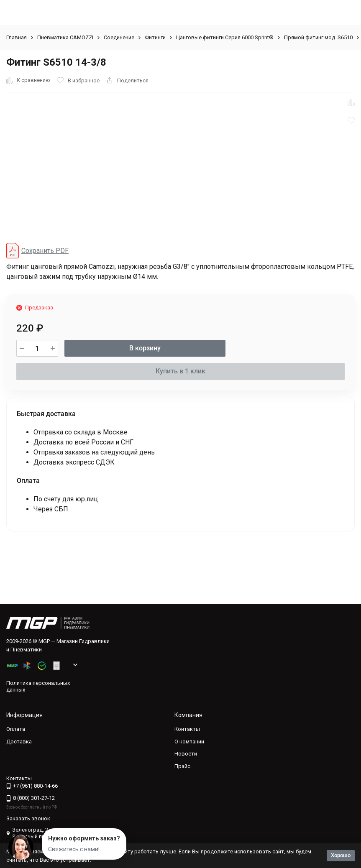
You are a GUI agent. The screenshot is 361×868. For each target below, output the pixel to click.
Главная (17, 37)
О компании (189, 742)
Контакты (187, 729)
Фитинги (155, 37)
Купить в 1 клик (180, 371)
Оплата (16, 729)
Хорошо (341, 855)
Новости (186, 754)
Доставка (19, 742)
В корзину (145, 348)
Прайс (182, 766)
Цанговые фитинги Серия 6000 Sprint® (225, 37)
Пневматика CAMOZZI (65, 37)
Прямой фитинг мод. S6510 (318, 37)
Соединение (119, 37)
